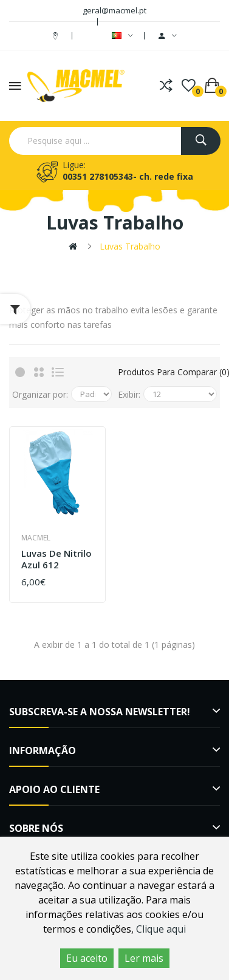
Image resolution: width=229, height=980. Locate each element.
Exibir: (129, 394)
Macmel (36, 538)
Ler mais (144, 958)
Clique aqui (161, 929)
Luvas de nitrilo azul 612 (56, 560)
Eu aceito (87, 958)
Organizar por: (40, 394)
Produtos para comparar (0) (168, 372)
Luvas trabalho (130, 246)
